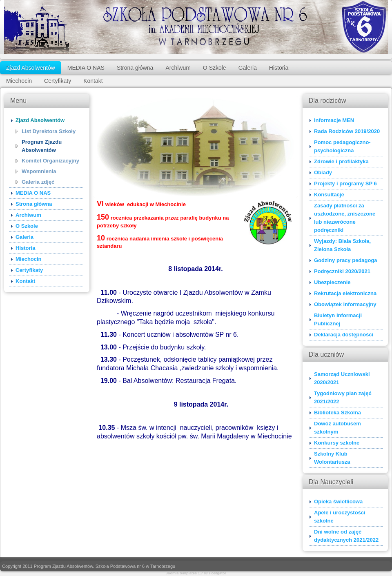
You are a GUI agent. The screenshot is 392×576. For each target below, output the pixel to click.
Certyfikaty (58, 81)
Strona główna (135, 68)
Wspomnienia (39, 171)
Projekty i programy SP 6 (345, 183)
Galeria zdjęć (38, 182)
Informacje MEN (334, 120)
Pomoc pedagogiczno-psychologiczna (342, 146)
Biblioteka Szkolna (337, 413)
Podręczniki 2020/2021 (342, 271)
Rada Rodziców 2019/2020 (347, 131)
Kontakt (93, 81)
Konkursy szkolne (337, 443)
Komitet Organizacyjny (50, 161)
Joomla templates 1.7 (184, 573)
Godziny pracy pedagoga (346, 260)
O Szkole (215, 68)
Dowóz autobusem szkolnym (337, 428)
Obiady (323, 172)
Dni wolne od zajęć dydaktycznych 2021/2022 (346, 536)
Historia (279, 68)
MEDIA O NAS (86, 68)
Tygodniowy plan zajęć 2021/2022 (343, 397)
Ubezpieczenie (332, 282)
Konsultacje (329, 195)
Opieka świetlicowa (338, 501)
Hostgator (218, 573)
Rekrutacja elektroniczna (345, 293)
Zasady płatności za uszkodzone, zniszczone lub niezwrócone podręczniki (345, 218)
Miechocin (19, 81)
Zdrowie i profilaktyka (341, 161)
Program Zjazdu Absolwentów (42, 146)
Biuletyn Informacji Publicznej (338, 319)
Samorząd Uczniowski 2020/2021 (342, 378)
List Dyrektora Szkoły (49, 131)
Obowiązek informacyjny (345, 304)
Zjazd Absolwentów (31, 68)
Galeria (248, 68)
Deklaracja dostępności (344, 335)
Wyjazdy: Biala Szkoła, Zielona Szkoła (342, 245)
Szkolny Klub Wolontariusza (332, 458)
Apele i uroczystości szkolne (340, 517)
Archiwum (178, 68)
